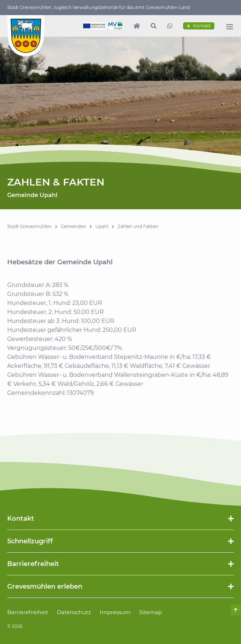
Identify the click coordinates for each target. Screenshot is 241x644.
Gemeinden (73, 226)
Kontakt (199, 26)
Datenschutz (74, 612)
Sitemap (151, 612)
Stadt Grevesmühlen (29, 226)
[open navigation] (229, 27)
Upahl (102, 226)
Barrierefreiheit (28, 612)
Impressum (115, 612)
